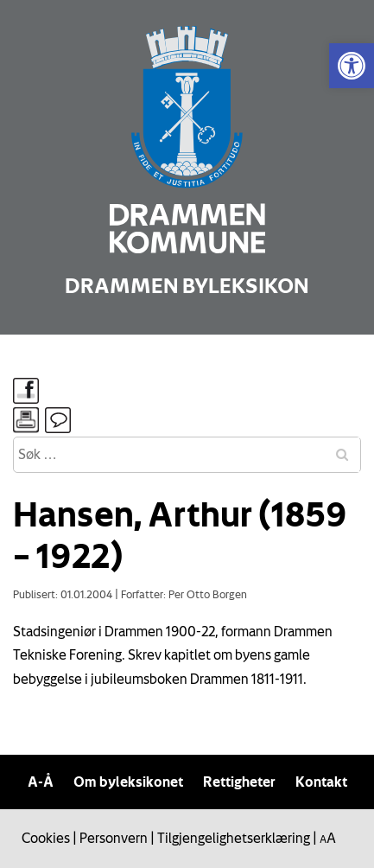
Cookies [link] (46, 838)
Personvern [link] (114, 838)
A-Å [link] (41, 782)
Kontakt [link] (321, 782)
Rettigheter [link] (239, 782)
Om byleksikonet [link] (128, 782)
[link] (352, 66)
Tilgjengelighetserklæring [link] (234, 838)
